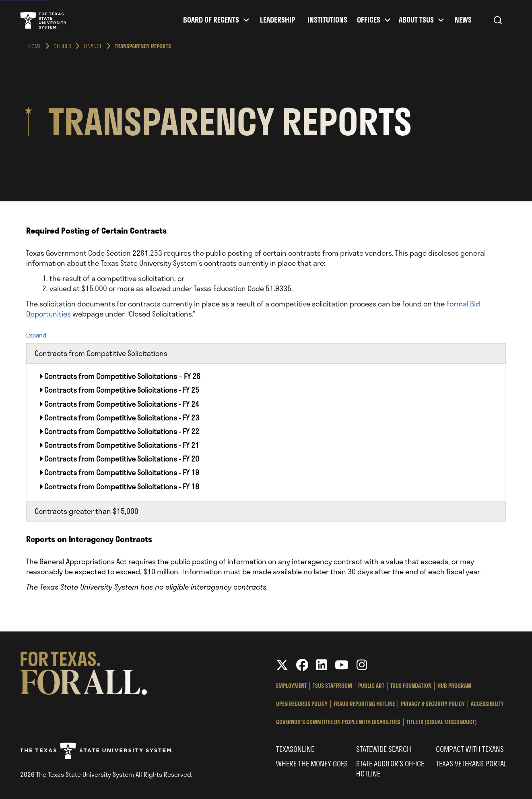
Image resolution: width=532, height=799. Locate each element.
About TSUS (416, 20)
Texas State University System (43, 20)
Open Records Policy (302, 704)
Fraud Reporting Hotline (364, 704)
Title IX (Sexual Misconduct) (442, 722)
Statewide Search (384, 749)
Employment (291, 686)
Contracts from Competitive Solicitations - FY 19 (119, 472)
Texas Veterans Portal (471, 764)
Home (35, 46)
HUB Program (454, 686)
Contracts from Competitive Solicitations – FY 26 (120, 376)
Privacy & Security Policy (433, 704)
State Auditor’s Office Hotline (390, 769)
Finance (93, 46)
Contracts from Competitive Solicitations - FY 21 (119, 445)
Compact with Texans (470, 749)
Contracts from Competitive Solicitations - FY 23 (119, 418)
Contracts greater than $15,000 (87, 511)
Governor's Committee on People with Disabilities (338, 722)
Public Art (371, 686)
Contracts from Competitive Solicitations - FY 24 (119, 404)
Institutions (327, 20)
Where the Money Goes (312, 764)
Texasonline (295, 749)
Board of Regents (211, 20)
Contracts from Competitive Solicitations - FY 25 (119, 390)
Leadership (278, 20)
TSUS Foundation (411, 686)
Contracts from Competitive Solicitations (101, 353)
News (463, 20)
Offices (369, 20)
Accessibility (487, 704)
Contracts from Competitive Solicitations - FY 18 (119, 486)
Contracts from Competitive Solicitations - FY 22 (119, 431)
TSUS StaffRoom (332, 686)
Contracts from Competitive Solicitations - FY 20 (119, 459)
